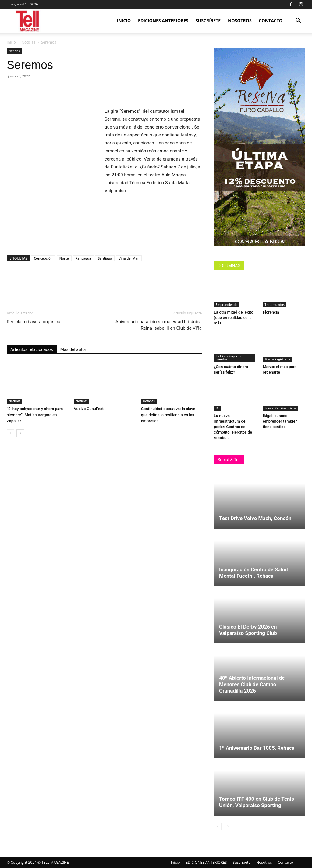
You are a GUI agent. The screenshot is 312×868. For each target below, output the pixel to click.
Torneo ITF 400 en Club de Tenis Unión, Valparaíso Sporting (257, 802)
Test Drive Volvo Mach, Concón (255, 518)
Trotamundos (275, 305)
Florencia (272, 312)
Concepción (43, 258)
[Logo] (28, 21)
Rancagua (83, 258)
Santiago (105, 258)
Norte (64, 258)
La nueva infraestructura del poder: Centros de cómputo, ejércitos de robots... (233, 427)
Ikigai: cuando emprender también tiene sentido (280, 421)
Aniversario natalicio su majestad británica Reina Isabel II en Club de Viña (159, 325)
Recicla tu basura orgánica (34, 322)
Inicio (124, 21)
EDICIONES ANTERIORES (163, 21)
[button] (298, 21)
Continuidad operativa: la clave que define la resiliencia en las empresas (168, 415)
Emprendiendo (227, 305)
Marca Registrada (278, 359)
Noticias (28, 42)
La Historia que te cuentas (229, 358)
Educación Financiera (280, 408)
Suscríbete (208, 21)
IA (217, 408)
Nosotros (240, 21)
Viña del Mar (129, 258)
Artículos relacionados (32, 349)
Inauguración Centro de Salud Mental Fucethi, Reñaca (253, 573)
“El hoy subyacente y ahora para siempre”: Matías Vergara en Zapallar (35, 415)
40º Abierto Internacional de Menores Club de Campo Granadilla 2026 (252, 684)
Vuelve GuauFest (89, 409)
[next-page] (20, 433)
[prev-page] (11, 433)
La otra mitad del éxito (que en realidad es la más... (234, 318)
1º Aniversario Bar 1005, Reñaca (257, 748)
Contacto (271, 21)
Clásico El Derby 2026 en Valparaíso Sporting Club (248, 630)
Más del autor (73, 349)
